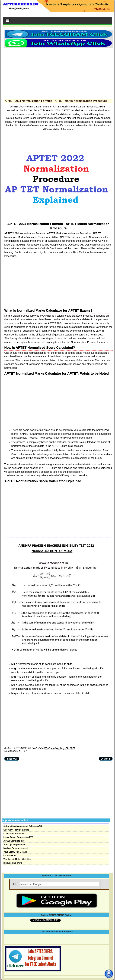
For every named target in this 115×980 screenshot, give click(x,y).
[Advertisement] (58, 72)
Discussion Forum (13, 863)
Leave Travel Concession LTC (18, 837)
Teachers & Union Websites (17, 859)
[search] (59, 884)
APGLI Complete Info (14, 841)
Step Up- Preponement (15, 845)
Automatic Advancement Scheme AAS (23, 826)
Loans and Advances (14, 834)
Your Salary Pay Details (15, 852)
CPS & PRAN (10, 856)
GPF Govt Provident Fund (16, 830)
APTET (23, 751)
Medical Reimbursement (16, 848)
